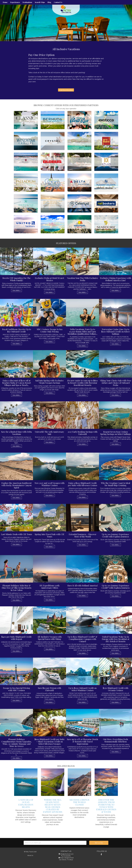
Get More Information (66, 90)
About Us (30, 855)
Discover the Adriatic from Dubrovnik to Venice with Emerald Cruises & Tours (106, 806)
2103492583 (67, 856)
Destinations (27, 2)
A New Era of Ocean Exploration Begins (26, 803)
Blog (49, 2)
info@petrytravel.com (67, 854)
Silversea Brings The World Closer (79, 802)
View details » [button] (16, 290)
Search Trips (40, 2)
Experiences (15, 2)
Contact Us (58, 2)
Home (5, 2)
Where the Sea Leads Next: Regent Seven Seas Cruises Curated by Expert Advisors (53, 806)
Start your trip (99, 843)
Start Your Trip (66, 32)
